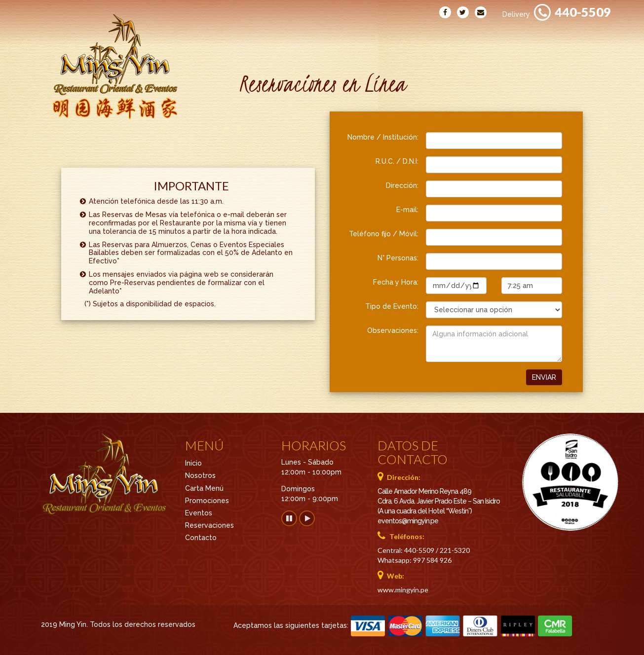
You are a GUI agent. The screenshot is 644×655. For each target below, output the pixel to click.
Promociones (390, 34)
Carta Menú (321, 34)
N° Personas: (398, 258)
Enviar (544, 377)
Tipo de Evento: (392, 306)
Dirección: (402, 185)
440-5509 (583, 12)
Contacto (510, 34)
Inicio (208, 34)
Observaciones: (393, 330)
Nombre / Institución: (383, 137)
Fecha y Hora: (396, 282)
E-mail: (407, 210)
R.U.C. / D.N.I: (397, 161)
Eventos (453, 34)
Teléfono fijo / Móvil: (384, 234)
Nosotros (258, 34)
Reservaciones (579, 34)
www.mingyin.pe (403, 590)
